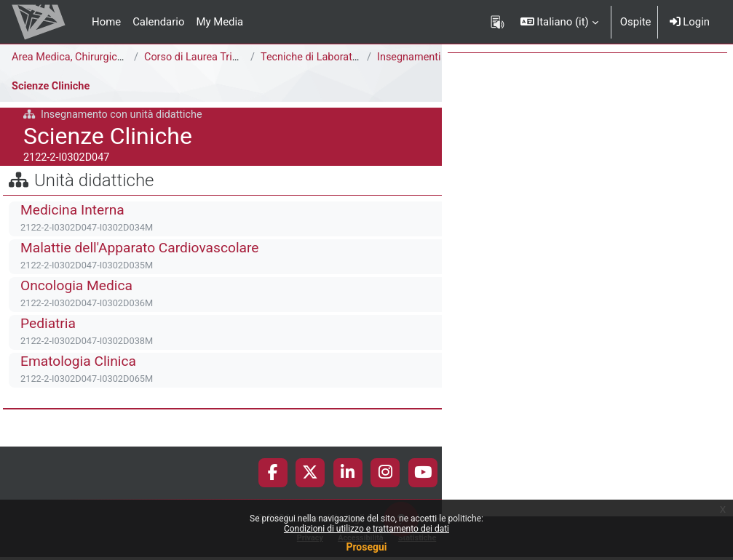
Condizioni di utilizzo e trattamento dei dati (366, 529)
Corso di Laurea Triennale (206, 57)
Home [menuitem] (106, 22)
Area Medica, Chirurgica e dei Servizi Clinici (115, 57)
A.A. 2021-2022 (147, 73)
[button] (559, 22)
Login (690, 22)
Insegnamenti (60, 73)
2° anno (219, 73)
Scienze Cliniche (52, 102)
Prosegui (366, 547)
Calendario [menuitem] (158, 22)
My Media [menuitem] (219, 22)
